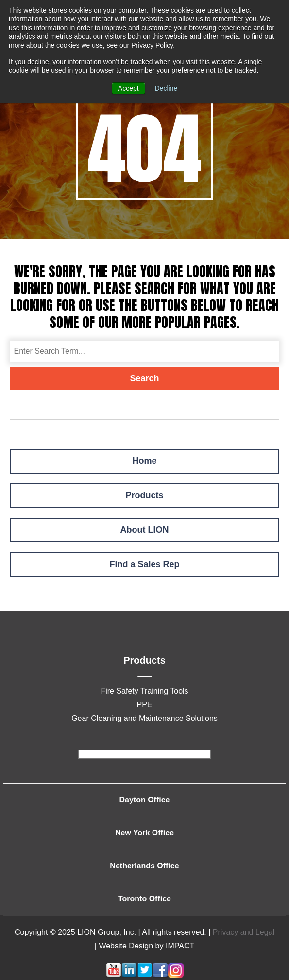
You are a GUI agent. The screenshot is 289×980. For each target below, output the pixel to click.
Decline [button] (166, 88)
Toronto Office (144, 899)
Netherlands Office (144, 866)
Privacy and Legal (244, 932)
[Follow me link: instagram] (176, 975)
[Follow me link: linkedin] (129, 975)
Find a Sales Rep (144, 564)
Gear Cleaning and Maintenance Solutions (144, 718)
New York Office (144, 833)
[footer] (144, 754)
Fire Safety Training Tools (144, 691)
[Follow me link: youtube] (114, 975)
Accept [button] (128, 88)
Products (144, 495)
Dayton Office (144, 800)
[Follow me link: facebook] (160, 975)
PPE (144, 705)
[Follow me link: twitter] (145, 975)
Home (144, 461)
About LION (145, 530)
